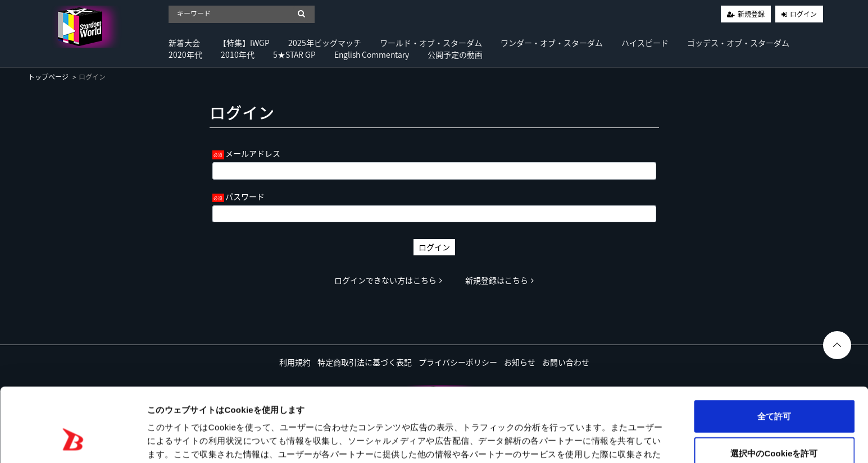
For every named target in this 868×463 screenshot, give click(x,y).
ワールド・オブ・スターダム (431, 43)
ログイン (803, 14)
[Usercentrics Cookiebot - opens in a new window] (73, 441)
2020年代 (185, 54)
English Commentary (372, 54)
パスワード (245, 196)
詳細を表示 (542, 441)
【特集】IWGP (244, 43)
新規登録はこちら (499, 280)
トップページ (48, 77)
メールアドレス (253, 153)
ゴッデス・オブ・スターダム (738, 43)
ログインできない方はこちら (388, 280)
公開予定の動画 (455, 54)
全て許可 (774, 353)
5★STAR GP (294, 54)
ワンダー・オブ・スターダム (552, 43)
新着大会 (184, 43)
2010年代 (238, 54)
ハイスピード (645, 43)
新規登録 (751, 14)
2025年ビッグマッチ (325, 43)
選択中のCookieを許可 (774, 390)
